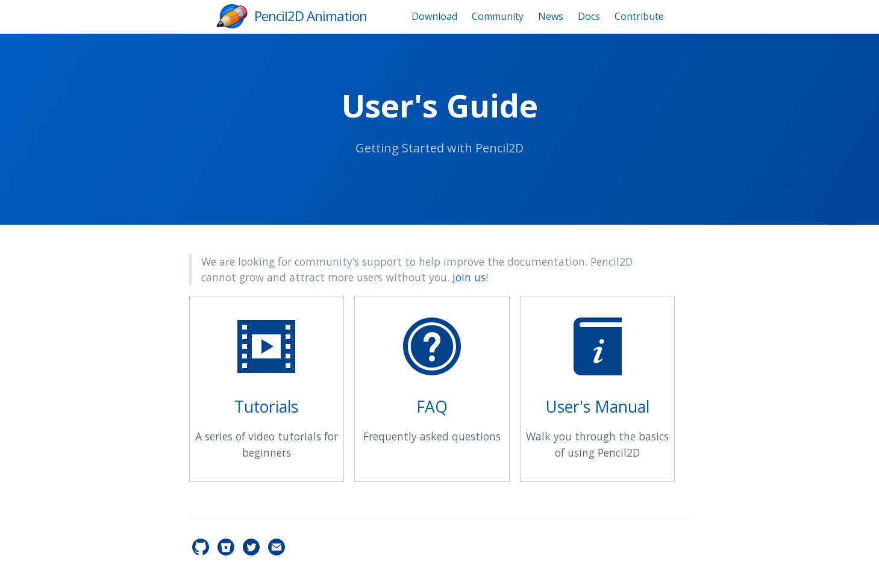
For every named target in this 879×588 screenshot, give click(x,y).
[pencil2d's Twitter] (252, 552)
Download (434, 16)
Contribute (639, 16)
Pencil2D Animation (311, 16)
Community (498, 16)
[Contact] (277, 552)
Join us (469, 277)
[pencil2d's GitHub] (202, 552)
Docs (589, 16)
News (551, 16)
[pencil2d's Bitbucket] (227, 552)
